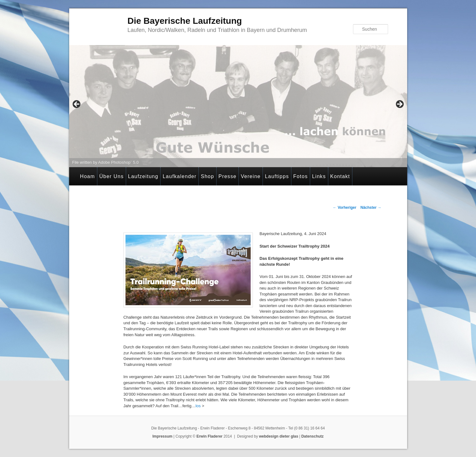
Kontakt (340, 176)
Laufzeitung (143, 176)
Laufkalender (180, 176)
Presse (228, 176)
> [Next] (399, 105)
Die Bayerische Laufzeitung (185, 21)
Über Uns (111, 176)
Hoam (88, 176)
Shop (208, 176)
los (198, 406)
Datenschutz (312, 436)
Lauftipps (277, 176)
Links (319, 176)
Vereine (251, 176)
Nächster (371, 208)
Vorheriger (345, 208)
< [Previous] (77, 105)
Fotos (301, 176)
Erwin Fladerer (210, 436)
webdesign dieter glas (279, 436)
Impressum (162, 436)
